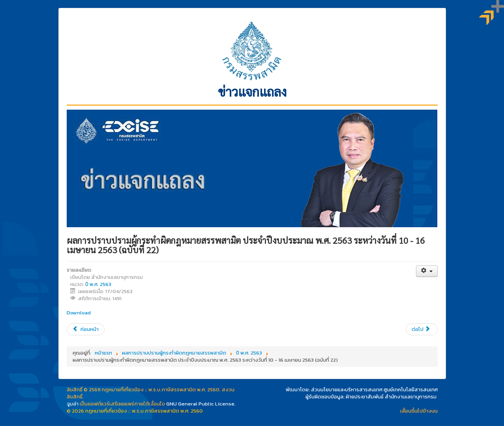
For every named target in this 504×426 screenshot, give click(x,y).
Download (79, 313)
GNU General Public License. (201, 404)
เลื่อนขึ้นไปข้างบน (419, 411)
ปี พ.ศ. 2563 (98, 284)
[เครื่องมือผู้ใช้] (427, 271)
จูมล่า (73, 404)
